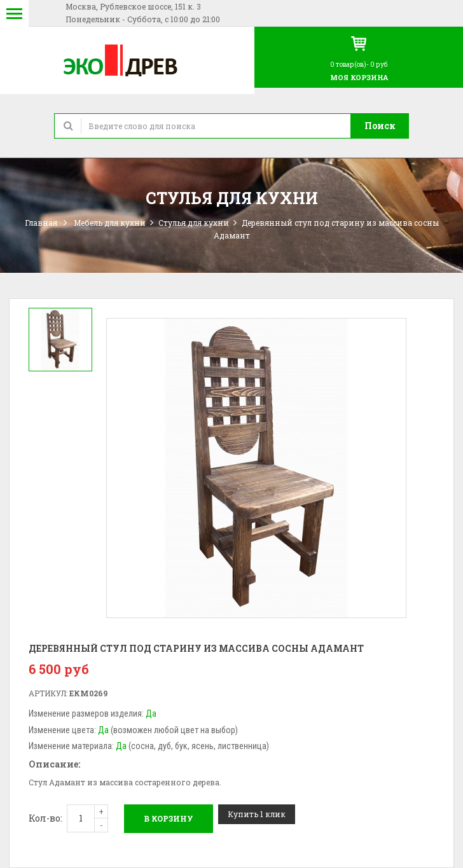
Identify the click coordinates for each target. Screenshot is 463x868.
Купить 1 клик (257, 814)
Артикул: (48, 693)
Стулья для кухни (194, 223)
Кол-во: (45, 818)
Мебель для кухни (110, 223)
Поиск (380, 126)
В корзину (169, 818)
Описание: (54, 764)
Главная (41, 223)
